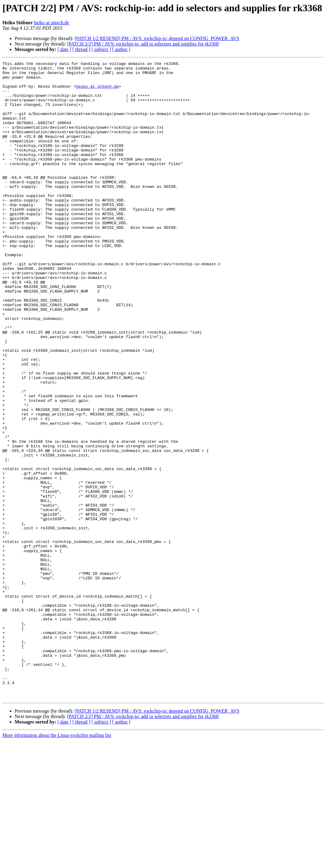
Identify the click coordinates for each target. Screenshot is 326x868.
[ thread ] (81, 49)
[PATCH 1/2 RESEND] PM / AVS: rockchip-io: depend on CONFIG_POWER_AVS (157, 38)
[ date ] (64, 49)
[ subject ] (101, 49)
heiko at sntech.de (52, 23)
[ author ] (121, 49)
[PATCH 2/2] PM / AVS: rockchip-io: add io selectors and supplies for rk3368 (143, 44)
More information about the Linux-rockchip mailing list (57, 863)
